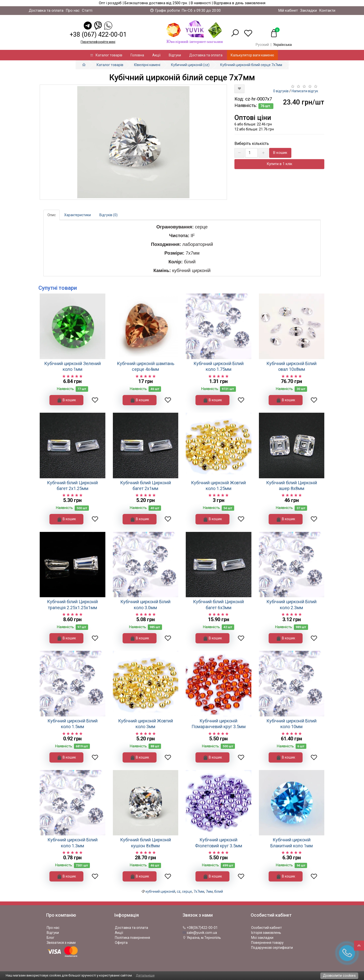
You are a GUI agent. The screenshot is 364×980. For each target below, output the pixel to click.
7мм (209, 891)
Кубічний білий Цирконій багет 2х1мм (146, 486)
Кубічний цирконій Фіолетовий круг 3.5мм (219, 843)
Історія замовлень (266, 933)
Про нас (73, 10)
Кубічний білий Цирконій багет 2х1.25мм (72, 486)
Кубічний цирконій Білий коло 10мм (291, 724)
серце (187, 891)
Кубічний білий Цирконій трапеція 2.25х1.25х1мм (72, 604)
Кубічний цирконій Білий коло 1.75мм (219, 366)
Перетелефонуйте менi (98, 42)
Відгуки (175, 55)
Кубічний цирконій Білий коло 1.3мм (73, 843)
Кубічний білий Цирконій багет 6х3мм (218, 604)
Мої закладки (262, 938)
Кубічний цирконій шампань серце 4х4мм (146, 366)
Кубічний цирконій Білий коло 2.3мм (291, 604)
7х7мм (199, 891)
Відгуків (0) (108, 215)
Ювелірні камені (147, 65)
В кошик (280, 153)
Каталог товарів (106, 55)
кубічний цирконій (160, 891)
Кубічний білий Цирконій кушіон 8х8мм (146, 843)
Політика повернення (132, 938)
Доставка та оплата (46, 10)
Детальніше (145, 975)
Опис (52, 215)
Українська (282, 45)
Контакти (327, 10)
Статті (87, 10)
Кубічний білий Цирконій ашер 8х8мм (292, 486)
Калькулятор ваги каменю (252, 55)
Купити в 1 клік (279, 164)
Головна (137, 55)
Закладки (308, 10)
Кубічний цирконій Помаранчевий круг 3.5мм (219, 724)
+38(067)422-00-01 (200, 928)
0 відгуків (281, 91)
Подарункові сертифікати (272, 948)
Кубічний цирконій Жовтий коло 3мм (146, 724)
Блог (51, 938)
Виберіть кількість (252, 144)
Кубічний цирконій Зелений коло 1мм (73, 366)
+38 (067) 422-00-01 (98, 35)
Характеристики (78, 215)
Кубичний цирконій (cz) (190, 65)
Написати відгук (305, 91)
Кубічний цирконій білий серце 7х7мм (251, 65)
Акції (156, 55)
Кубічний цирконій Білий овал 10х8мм (291, 366)
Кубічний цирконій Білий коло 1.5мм (73, 724)
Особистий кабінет (267, 928)
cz (179, 891)
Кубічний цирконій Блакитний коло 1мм (292, 843)
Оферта (121, 943)
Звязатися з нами (61, 943)
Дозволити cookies (339, 976)
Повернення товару (267, 943)
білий (219, 891)
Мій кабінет (288, 10)
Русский (262, 45)
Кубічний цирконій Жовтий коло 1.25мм (218, 486)
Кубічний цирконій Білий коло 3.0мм (145, 604)
